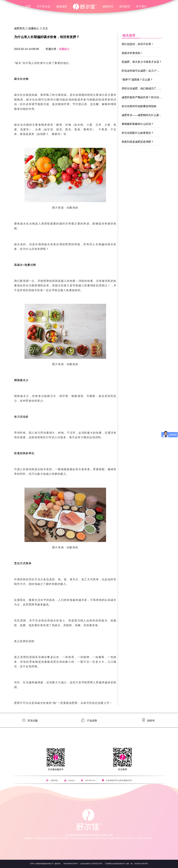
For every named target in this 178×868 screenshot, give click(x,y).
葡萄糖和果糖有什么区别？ (138, 124)
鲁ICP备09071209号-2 (71, 864)
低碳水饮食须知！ (132, 53)
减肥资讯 (108, 7)
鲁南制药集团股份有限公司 (44, 864)
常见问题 (33, 721)
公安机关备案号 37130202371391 (91, 864)
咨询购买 (125, 7)
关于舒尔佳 (43, 7)
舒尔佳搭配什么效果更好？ (138, 133)
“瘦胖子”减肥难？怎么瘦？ (137, 80)
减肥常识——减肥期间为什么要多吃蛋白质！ (148, 115)
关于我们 (141, 7)
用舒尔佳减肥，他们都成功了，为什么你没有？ (150, 89)
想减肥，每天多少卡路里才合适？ (142, 62)
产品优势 (92, 721)
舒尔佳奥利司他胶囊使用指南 (139, 106)
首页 (28, 7)
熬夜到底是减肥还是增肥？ (138, 142)
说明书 (151, 721)
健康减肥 (62, 7)
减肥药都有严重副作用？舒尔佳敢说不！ (146, 97)
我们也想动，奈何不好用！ (138, 44)
